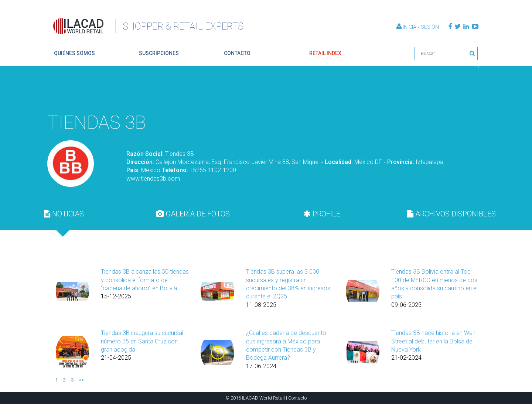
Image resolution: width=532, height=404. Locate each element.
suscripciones (159, 53)
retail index (325, 53)
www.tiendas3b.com (153, 179)
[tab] (64, 214)
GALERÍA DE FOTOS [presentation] (193, 214)
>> (82, 380)
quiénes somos (74, 53)
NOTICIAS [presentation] (64, 214)
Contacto (297, 398)
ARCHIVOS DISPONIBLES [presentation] (451, 214)
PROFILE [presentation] (322, 214)
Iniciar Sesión (418, 27)
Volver (461, 91)
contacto (237, 53)
